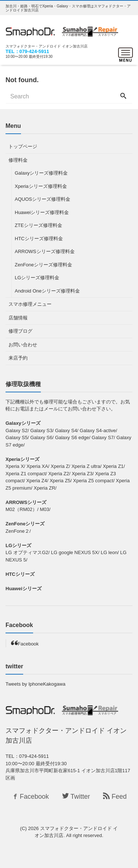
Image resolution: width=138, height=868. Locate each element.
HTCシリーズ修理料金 (39, 239)
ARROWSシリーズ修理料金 (45, 251)
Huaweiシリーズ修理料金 (42, 212)
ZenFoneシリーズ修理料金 (43, 265)
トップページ (23, 146)
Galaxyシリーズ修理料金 (41, 173)
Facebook (28, 644)
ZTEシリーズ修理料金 (38, 225)
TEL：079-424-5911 (27, 51)
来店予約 (18, 358)
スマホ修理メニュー (30, 304)
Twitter (76, 797)
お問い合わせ (23, 345)
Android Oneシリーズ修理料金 (47, 291)
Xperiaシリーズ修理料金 (41, 186)
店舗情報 (18, 318)
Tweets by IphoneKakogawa (36, 684)
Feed (115, 797)
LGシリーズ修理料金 (37, 278)
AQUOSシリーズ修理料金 (43, 199)
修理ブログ (20, 331)
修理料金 (18, 160)
